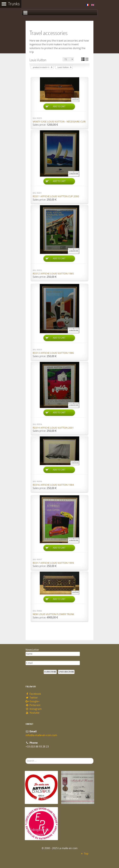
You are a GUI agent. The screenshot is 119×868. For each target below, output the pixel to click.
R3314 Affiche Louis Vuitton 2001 (53, 428)
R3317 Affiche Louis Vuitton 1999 (53, 563)
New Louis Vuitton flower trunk (53, 614)
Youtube (33, 713)
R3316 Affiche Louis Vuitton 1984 (53, 485)
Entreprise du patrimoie (39, 832)
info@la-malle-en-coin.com (41, 735)
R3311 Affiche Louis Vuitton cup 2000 (56, 196)
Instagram (34, 709)
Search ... (26, 758)
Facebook (33, 694)
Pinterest (33, 705)
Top (84, 854)
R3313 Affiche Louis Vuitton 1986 (53, 353)
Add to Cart (59, 106)
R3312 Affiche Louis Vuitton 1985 (53, 274)
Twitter (32, 698)
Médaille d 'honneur (73, 796)
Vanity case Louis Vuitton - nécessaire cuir (59, 122)
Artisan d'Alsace (41, 798)
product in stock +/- (41, 67)
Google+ (33, 701)
